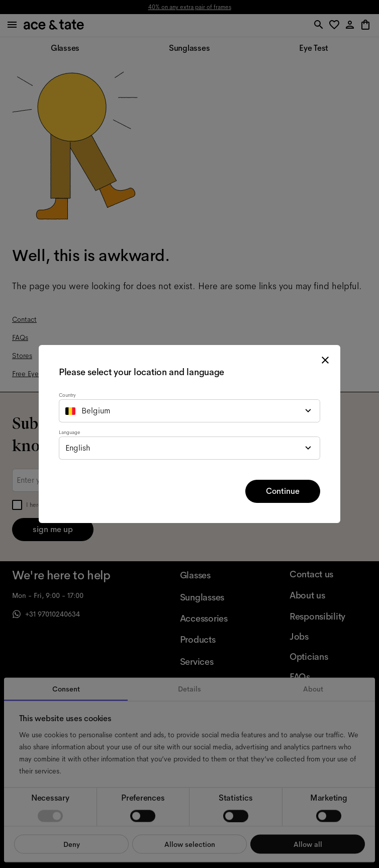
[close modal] (325, 360)
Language (69, 432)
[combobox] (190, 411)
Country (67, 395)
